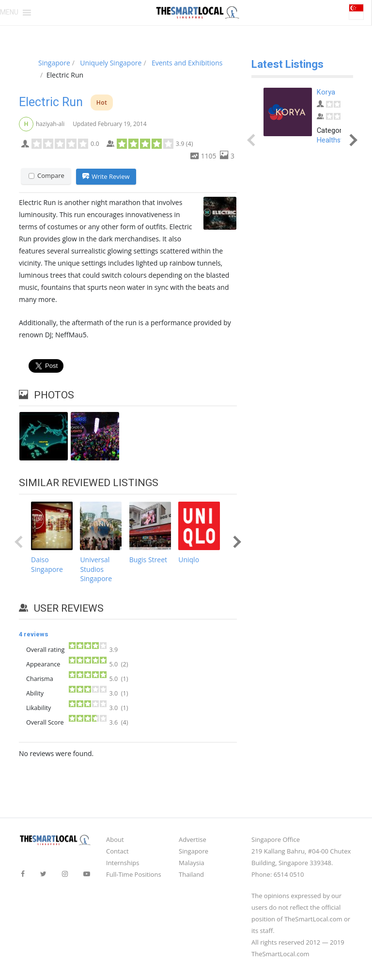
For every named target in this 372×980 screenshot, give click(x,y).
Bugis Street (148, 560)
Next (235, 542)
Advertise (193, 839)
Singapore (194, 851)
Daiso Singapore (47, 565)
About (115, 839)
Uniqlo (189, 560)
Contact (117, 851)
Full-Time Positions (134, 874)
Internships (123, 863)
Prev (21, 542)
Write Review (106, 177)
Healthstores (337, 140)
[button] (9, 13)
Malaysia (192, 863)
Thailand (191, 874)
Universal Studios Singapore (96, 569)
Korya (326, 92)
